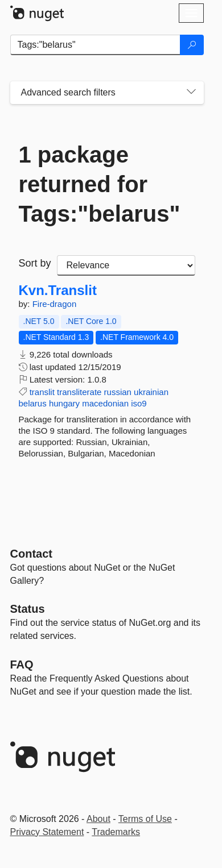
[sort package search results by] (126, 265)
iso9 (139, 403)
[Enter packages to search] (95, 45)
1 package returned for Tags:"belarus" (100, 184)
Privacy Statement (47, 832)
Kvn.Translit (58, 290)
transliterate (79, 392)
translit (42, 392)
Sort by (35, 263)
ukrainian (151, 392)
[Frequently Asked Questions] (22, 665)
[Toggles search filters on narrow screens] (191, 93)
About (98, 819)
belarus (33, 403)
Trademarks (116, 832)
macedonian (105, 403)
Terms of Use (145, 819)
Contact (31, 554)
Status (28, 609)
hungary (64, 403)
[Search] (192, 45)
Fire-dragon (55, 304)
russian (118, 392)
